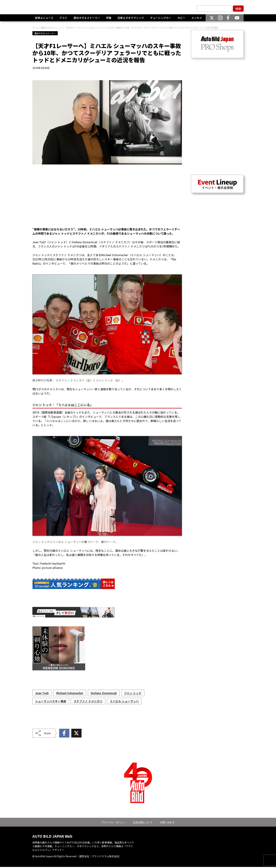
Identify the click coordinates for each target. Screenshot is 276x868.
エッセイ (197, 19)
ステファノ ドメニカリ (88, 701)
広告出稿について (143, 822)
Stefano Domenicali (104, 693)
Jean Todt (42, 693)
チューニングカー (161, 19)
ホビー (181, 19)
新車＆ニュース (44, 19)
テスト (63, 19)
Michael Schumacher (70, 693)
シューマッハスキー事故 (51, 701)
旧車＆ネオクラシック (131, 19)
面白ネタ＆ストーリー (87, 19)
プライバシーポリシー (114, 822)
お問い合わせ (167, 822)
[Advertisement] (107, 198)
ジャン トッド (133, 693)
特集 (109, 19)
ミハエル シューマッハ (124, 701)
